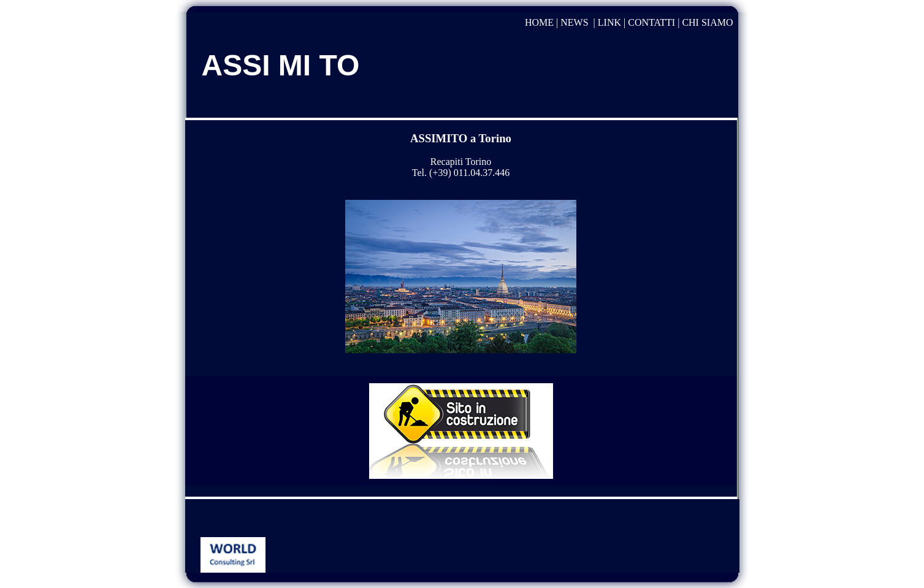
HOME (539, 22)
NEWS (574, 22)
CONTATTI (651, 22)
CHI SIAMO (707, 22)
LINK (609, 22)
